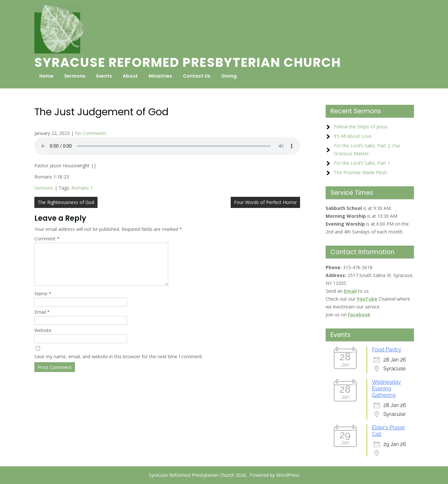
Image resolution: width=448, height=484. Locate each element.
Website (43, 338)
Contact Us (197, 76)
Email (42, 320)
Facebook (359, 315)
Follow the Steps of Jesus (361, 127)
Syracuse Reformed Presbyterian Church (188, 62)
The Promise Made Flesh (360, 172)
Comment (47, 239)
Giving (229, 76)
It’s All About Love (353, 136)
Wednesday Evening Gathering (387, 389)
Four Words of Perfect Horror (265, 202)
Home (46, 76)
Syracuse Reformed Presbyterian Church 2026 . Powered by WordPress (224, 475)
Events (104, 76)
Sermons (75, 76)
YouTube (367, 299)
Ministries (160, 76)
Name (43, 301)
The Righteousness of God (66, 202)
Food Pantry (387, 350)
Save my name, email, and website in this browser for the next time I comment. (119, 364)
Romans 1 (82, 188)
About (130, 76)
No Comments (91, 133)
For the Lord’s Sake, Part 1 (362, 163)
